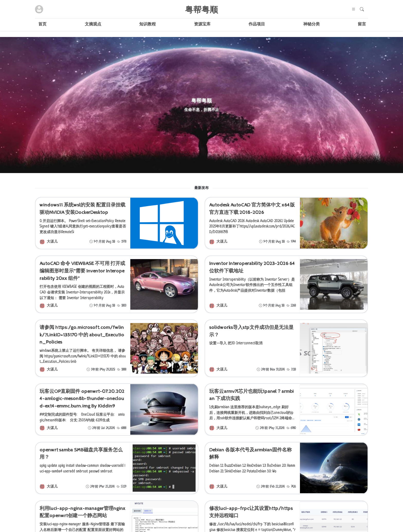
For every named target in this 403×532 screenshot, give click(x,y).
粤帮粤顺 (201, 9)
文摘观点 (93, 25)
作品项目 (257, 25)
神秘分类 (312, 25)
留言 (362, 25)
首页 (42, 25)
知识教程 (148, 25)
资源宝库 (202, 25)
